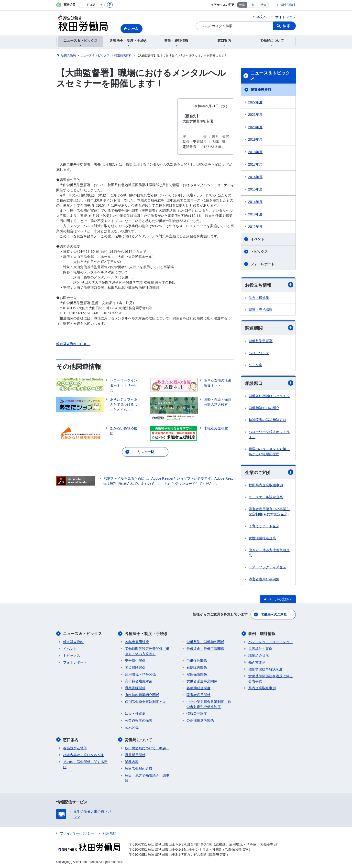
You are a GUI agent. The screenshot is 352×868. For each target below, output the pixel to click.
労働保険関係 (197, 661)
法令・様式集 (259, 298)
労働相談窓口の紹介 (264, 408)
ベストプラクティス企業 (267, 567)
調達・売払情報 (261, 310)
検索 (287, 26)
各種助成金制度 (198, 688)
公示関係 (132, 727)
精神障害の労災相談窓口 (267, 420)
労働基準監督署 (261, 341)
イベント (257, 239)
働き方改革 (257, 662)
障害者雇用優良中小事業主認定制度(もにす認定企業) (269, 512)
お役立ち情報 (269, 285)
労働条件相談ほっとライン (269, 396)
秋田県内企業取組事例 (266, 485)
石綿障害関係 (197, 667)
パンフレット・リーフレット (271, 642)
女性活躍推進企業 (262, 538)
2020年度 (255, 127)
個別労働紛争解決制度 (265, 669)
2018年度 (255, 152)
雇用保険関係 (197, 674)
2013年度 (255, 214)
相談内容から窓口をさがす (84, 755)
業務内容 (132, 762)
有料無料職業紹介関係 (142, 695)
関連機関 (269, 328)
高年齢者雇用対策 (139, 681)
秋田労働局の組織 (139, 768)
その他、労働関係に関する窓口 (85, 764)
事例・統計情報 (262, 634)
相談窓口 (269, 383)
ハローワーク (259, 353)
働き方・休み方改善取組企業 (269, 553)
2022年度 (255, 102)
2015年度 (255, 189)
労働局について (139, 740)
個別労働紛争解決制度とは (145, 702)
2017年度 (255, 164)
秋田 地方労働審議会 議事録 (147, 778)
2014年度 (255, 202)
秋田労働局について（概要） (147, 748)
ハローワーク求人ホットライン (269, 434)
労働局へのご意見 (274, 614)
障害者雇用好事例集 (264, 579)
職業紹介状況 (259, 656)
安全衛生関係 (135, 661)
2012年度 (255, 227)
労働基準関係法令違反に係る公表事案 (271, 679)
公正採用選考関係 (200, 720)
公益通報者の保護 (139, 720)
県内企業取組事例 (262, 688)
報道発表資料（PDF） (73, 344)
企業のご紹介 (269, 472)
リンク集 (255, 365)
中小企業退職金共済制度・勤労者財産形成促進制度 (209, 704)
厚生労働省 (288, 5)
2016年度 (255, 177)
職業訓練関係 (135, 688)
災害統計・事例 (260, 649)
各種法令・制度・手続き (146, 634)
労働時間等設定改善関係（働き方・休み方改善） (147, 651)
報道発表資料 (261, 90)
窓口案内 (71, 740)
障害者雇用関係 (198, 695)
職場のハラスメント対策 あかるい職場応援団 (269, 451)
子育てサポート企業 (264, 526)
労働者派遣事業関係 (202, 681)
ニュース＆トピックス (270, 76)
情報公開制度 (197, 714)
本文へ (262, 17)
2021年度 (255, 115)
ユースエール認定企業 (266, 497)
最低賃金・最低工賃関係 (205, 649)
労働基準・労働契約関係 (205, 642)
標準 (242, 5)
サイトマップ (286, 17)
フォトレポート (263, 264)
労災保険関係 (135, 667)
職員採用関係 (135, 755)
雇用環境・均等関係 (140, 674)
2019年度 (255, 139)
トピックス (259, 252)
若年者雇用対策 (137, 642)
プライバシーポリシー (77, 833)
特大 (264, 5)
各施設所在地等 (75, 748)
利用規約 (110, 833)
